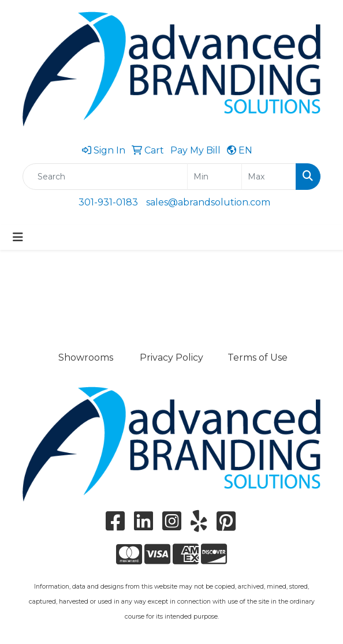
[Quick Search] (105, 177)
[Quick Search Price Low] (215, 177)
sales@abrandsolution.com (208, 202)
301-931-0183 (108, 202)
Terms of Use (258, 357)
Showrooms (86, 357)
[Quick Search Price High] (269, 177)
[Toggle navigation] (18, 237)
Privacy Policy (171, 357)
